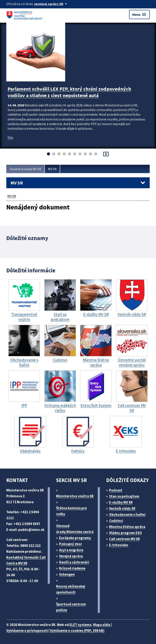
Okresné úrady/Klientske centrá (75, 529)
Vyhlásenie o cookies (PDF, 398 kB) (77, 631)
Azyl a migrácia (71, 550)
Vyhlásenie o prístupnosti (27, 631)
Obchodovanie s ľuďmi (127, 515)
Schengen (67, 574)
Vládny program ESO (126, 533)
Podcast (116, 490)
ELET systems (80, 625)
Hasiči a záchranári (74, 562)
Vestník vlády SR (122, 508)
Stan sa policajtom (124, 496)
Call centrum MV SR (124, 539)
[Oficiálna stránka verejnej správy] (51, 4)
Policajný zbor (71, 544)
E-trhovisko (119, 545)
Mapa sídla (102, 625)
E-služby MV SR (121, 502)
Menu (139, 14)
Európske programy (75, 538)
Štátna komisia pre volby (71, 511)
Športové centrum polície (71, 607)
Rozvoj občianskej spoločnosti (71, 589)
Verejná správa (71, 556)
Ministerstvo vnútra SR (75, 496)
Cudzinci (116, 521)
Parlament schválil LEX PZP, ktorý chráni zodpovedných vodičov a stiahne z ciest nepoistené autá (69, 92)
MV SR (52, 169)
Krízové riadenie (72, 568)
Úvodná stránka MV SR (25, 169)
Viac (10, 137)
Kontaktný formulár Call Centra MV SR (26, 560)
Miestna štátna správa (127, 527)
